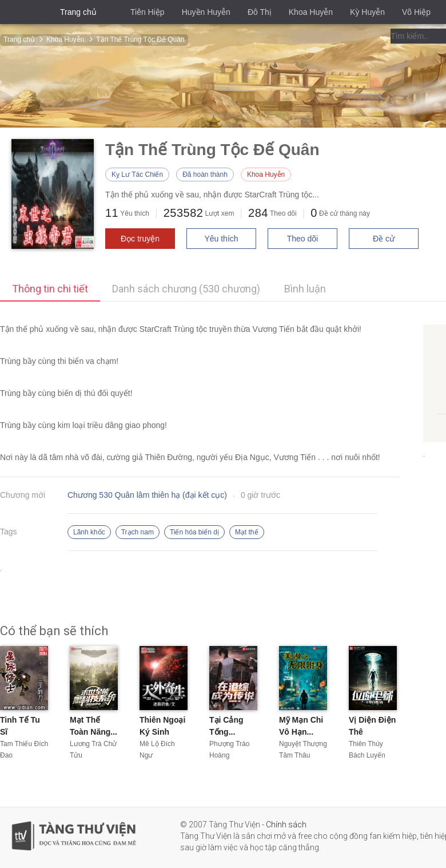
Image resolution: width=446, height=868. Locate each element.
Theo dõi (302, 239)
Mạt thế (247, 532)
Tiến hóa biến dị (194, 532)
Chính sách (286, 825)
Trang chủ (78, 12)
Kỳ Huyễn (367, 12)
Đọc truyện (140, 239)
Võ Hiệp (416, 12)
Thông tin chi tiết (50, 289)
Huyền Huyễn (206, 12)
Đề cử (384, 239)
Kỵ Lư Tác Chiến (137, 175)
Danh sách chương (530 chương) (186, 289)
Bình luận (305, 289)
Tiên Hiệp (148, 12)
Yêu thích (221, 239)
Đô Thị (260, 12)
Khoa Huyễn (311, 12)
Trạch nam (138, 532)
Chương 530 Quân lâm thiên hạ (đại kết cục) (147, 495)
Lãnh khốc (89, 532)
